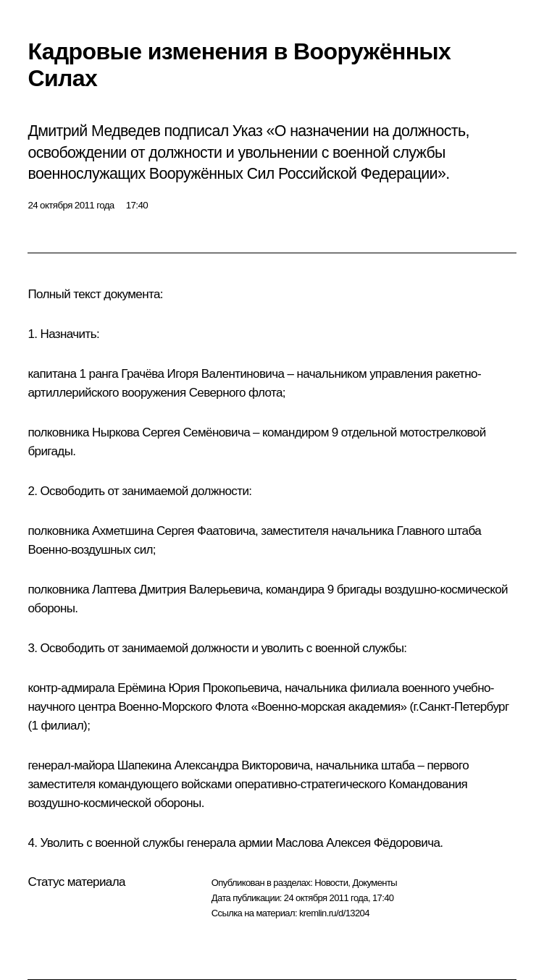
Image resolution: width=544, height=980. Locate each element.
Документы (374, 883)
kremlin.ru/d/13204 (334, 913)
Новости (331, 883)
